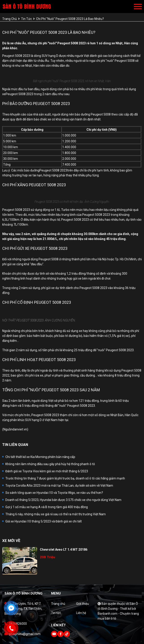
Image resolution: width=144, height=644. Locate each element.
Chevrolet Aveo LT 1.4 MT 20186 (64, 550)
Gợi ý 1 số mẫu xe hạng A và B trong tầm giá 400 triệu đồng (47, 507)
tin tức (26, 19)
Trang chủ (58, 604)
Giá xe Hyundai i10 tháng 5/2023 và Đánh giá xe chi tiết (44, 521)
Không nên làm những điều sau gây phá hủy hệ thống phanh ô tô (50, 464)
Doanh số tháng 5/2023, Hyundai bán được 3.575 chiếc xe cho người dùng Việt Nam (63, 500)
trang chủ (10, 19)
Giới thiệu (83, 604)
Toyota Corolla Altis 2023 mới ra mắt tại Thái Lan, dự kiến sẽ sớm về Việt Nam (59, 486)
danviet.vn (20, 429)
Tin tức (56, 613)
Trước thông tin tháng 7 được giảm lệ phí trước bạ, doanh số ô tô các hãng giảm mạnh (65, 478)
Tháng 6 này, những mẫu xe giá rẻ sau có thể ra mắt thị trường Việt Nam (56, 514)
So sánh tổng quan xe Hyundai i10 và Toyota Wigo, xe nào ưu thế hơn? (54, 493)
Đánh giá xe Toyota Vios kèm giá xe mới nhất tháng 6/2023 (47, 471)
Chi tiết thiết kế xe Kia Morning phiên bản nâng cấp (40, 457)
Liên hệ (81, 613)
